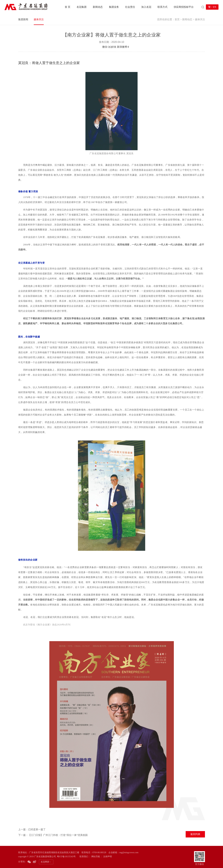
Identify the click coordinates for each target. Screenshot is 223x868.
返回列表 (195, 834)
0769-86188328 (99, 852)
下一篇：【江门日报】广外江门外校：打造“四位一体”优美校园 (53, 835)
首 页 (68, 7)
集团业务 (114, 7)
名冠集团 (82, 7)
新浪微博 (122, 47)
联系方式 (162, 7)
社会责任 (130, 7)
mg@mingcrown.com (129, 852)
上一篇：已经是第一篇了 (32, 829)
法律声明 (108, 857)
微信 (105, 47)
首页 (177, 19)
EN (215, 7)
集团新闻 (23, 19)
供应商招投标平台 (184, 7)
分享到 (98, 47)
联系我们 (84, 857)
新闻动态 (98, 7)
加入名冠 (146, 7)
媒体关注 (39, 19)
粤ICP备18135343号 (66, 857)
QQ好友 (112, 47)
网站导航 (96, 857)
